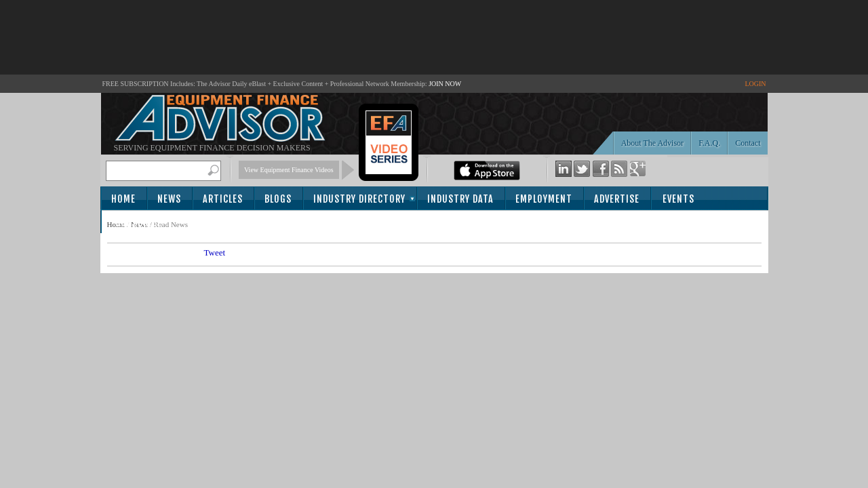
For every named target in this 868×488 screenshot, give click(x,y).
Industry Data (460, 199)
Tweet (215, 252)
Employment (544, 199)
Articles (223, 199)
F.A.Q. (709, 143)
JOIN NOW (445, 84)
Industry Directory (359, 199)
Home (123, 199)
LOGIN (755, 84)
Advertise (617, 199)
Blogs (278, 199)
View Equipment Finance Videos (289, 170)
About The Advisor (652, 143)
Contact (748, 143)
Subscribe (139, 223)
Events (678, 199)
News (169, 199)
